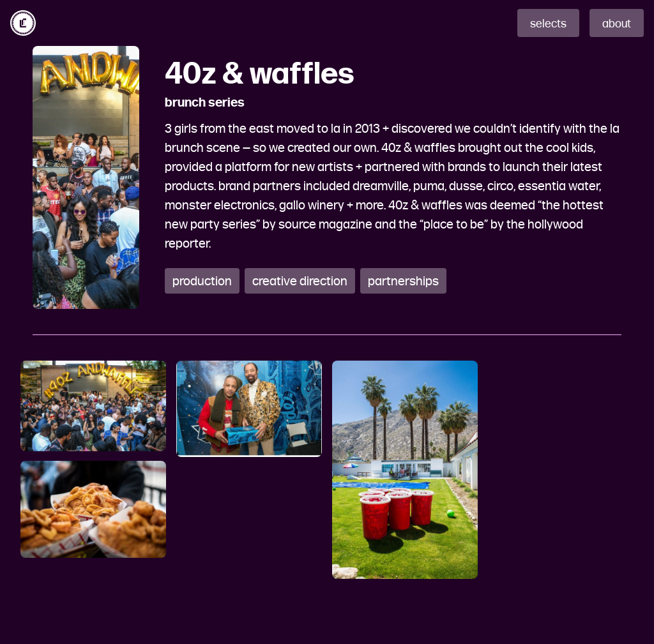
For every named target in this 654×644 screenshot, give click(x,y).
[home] (23, 23)
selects (548, 24)
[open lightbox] (93, 406)
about (617, 24)
